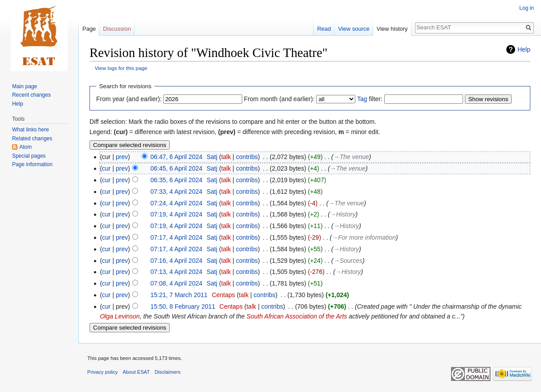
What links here (31, 130)
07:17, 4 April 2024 (177, 237)
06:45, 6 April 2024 (177, 168)
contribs (247, 157)
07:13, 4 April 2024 (177, 272)
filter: (370, 99)
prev (122, 157)
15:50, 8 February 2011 (183, 306)
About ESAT (136, 372)
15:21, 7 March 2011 (179, 295)
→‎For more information (364, 237)
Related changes (32, 139)
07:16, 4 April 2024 (177, 261)
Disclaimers (168, 372)
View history (392, 29)
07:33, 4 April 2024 (177, 192)
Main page (24, 86)
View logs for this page (121, 68)
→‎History (343, 214)
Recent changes (31, 95)
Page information (32, 164)
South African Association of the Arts (297, 316)
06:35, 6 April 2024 (177, 180)
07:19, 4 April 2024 (177, 214)
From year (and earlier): (129, 99)
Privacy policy (102, 372)
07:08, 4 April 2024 (177, 283)
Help (524, 49)
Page (89, 29)
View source (354, 29)
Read (324, 29)
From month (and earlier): (279, 99)
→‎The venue (351, 157)
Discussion (117, 29)
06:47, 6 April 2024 (177, 157)
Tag (362, 99)
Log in (527, 8)
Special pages (29, 156)
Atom (25, 147)
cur (106, 168)
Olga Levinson (120, 316)
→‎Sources (348, 261)
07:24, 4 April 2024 (177, 203)
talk (226, 157)
